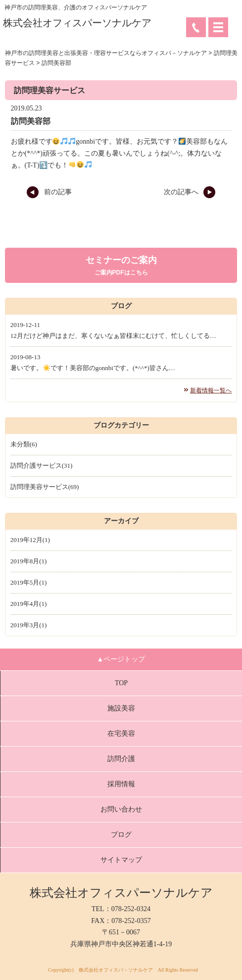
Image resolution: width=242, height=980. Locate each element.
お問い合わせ (121, 809)
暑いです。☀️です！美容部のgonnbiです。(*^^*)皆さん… (93, 368)
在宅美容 (121, 734)
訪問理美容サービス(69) (45, 487)
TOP (121, 683)
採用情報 (121, 784)
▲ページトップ (121, 659)
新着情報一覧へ (211, 390)
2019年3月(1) (29, 625)
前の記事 (49, 192)
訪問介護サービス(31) (42, 465)
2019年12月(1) (30, 540)
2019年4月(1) (29, 604)
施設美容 (121, 708)
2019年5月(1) (29, 582)
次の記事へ (190, 192)
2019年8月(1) (29, 561)
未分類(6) (24, 444)
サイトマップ (121, 860)
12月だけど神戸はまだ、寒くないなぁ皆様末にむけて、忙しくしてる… (113, 336)
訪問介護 (121, 759)
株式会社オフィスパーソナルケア (77, 23)
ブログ (121, 835)
